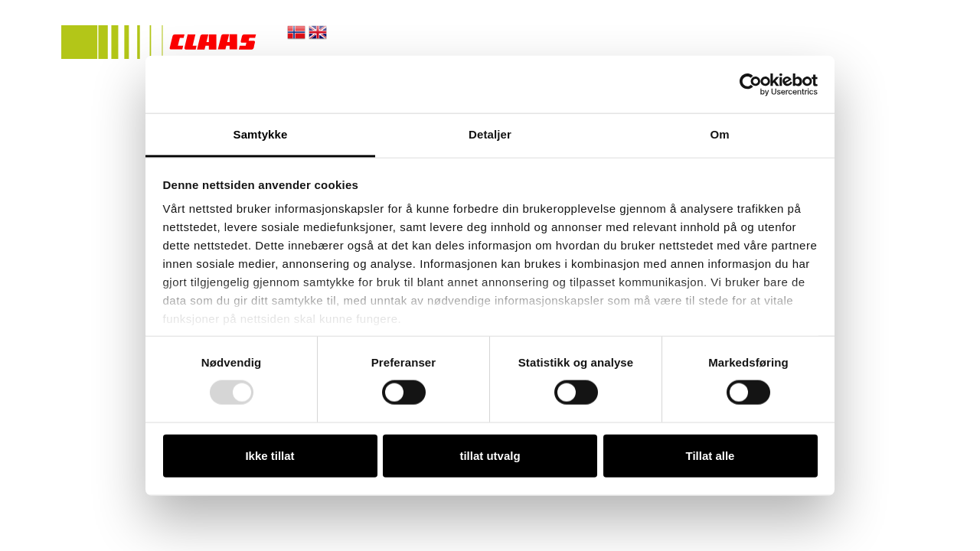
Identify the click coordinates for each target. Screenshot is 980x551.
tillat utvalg (490, 455)
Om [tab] (719, 134)
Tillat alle (710, 455)
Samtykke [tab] (261, 134)
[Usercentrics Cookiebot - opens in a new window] (751, 84)
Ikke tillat (269, 455)
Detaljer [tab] (490, 134)
